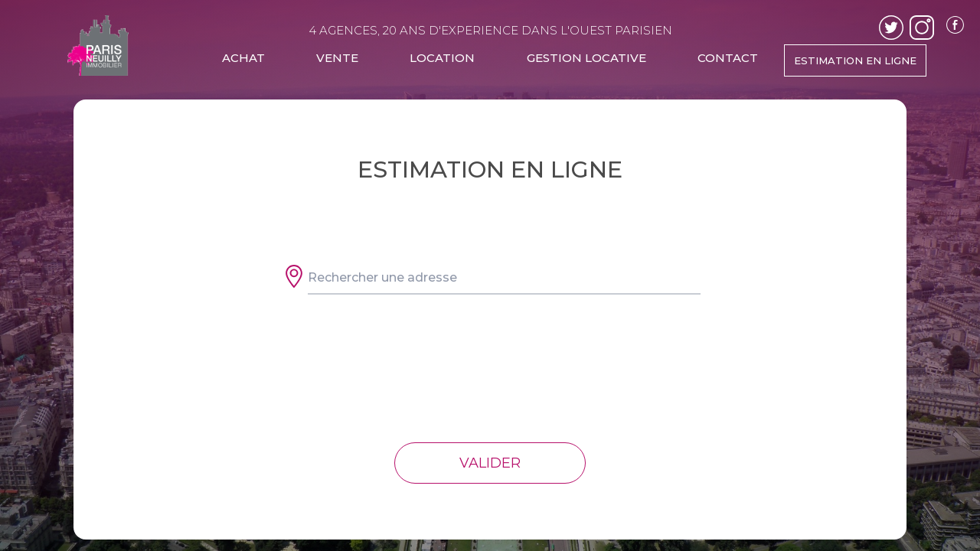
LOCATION (442, 58)
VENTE (337, 58)
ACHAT (243, 58)
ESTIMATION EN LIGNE (855, 60)
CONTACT (728, 58)
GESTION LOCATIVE (586, 58)
